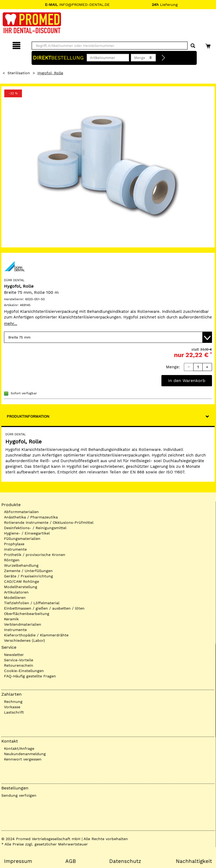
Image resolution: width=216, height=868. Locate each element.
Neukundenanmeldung (25, 754)
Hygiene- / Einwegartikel (27, 533)
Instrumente (15, 549)
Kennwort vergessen (23, 759)
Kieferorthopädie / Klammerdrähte (36, 635)
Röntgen (12, 560)
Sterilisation (19, 73)
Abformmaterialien (21, 512)
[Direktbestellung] (164, 58)
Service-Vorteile (19, 660)
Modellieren (15, 598)
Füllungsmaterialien (22, 539)
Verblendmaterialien (23, 624)
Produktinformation (28, 416)
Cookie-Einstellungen (24, 671)
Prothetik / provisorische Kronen (35, 555)
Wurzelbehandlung (21, 565)
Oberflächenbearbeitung (27, 614)
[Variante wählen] (108, 337)
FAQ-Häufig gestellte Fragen (30, 676)
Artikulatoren (16, 592)
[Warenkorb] (209, 45)
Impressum (18, 861)
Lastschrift (14, 712)
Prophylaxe (14, 544)
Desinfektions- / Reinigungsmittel (35, 528)
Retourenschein (19, 665)
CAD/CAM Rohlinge (22, 581)
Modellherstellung (21, 587)
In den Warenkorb (187, 381)
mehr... (11, 324)
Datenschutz (125, 861)
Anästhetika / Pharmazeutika (31, 517)
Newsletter (14, 655)
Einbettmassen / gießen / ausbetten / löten (44, 608)
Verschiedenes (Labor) (24, 640)
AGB (71, 861)
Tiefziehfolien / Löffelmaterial (32, 603)
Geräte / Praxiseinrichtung (29, 576)
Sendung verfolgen (19, 795)
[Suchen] (193, 46)
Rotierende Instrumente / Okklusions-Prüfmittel (49, 522)
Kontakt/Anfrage (19, 748)
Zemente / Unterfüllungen (28, 571)
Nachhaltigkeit (194, 861)
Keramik (11, 619)
